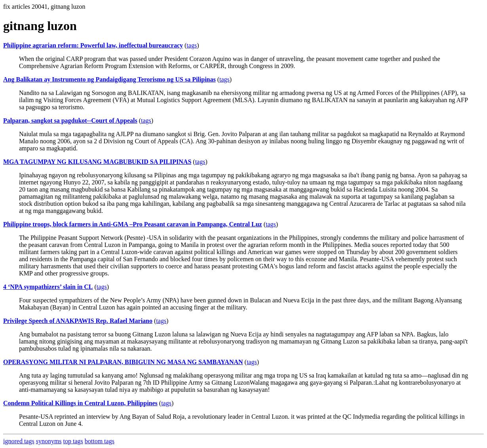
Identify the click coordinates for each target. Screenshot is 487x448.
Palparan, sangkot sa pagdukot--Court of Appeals (70, 121)
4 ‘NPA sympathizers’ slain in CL (48, 287)
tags (192, 45)
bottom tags (100, 441)
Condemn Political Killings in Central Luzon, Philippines (80, 403)
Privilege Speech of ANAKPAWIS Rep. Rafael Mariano (78, 321)
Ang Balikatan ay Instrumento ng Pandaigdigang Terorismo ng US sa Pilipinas (109, 79)
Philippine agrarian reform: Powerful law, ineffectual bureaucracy (93, 45)
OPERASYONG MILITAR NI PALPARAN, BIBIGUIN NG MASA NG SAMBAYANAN (123, 362)
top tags (73, 441)
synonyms (49, 441)
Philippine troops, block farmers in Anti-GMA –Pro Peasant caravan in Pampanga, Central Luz (133, 224)
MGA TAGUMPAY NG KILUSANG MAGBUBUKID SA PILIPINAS (97, 162)
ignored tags (19, 441)
